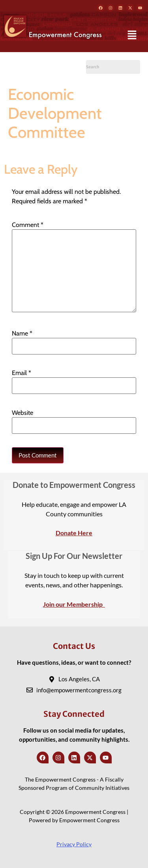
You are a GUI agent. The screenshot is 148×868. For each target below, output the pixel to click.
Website (22, 413)
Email (22, 373)
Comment (28, 225)
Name (22, 334)
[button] (132, 36)
